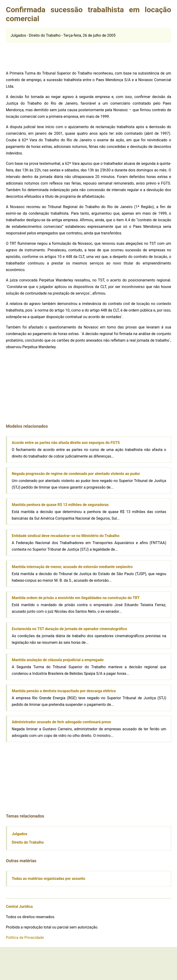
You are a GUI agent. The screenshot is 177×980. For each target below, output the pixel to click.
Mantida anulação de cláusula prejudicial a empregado (58, 660)
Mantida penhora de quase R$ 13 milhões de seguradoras (60, 505)
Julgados (20, 834)
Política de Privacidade (25, 938)
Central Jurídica (19, 907)
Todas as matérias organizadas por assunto (49, 879)
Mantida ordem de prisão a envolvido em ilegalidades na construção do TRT (76, 598)
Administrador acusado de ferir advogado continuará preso (61, 722)
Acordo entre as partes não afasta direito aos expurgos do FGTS (66, 443)
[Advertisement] (41, 55)
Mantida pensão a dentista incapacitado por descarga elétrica (64, 691)
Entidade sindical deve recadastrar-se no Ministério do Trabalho (66, 536)
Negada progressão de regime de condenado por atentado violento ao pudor (76, 474)
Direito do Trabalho (28, 842)
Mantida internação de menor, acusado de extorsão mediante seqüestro (72, 567)
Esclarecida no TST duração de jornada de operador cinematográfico (69, 629)
